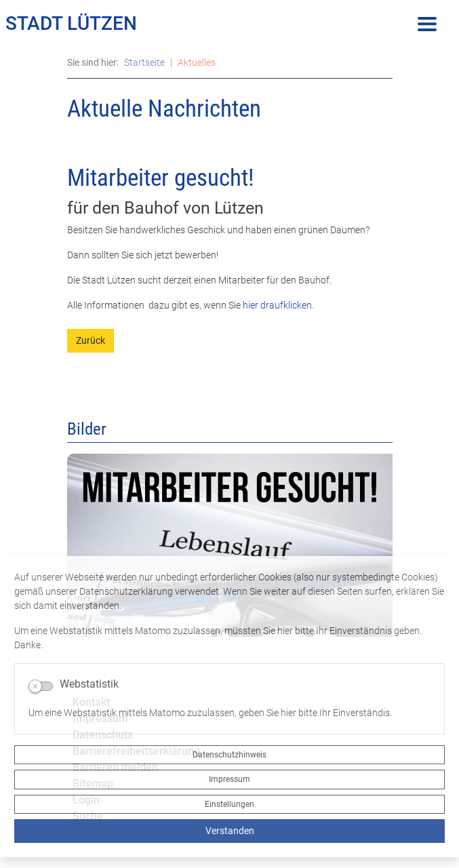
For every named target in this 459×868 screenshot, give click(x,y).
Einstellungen (229, 804)
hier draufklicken (276, 305)
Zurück (91, 340)
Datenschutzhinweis (229, 755)
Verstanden (230, 831)
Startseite (144, 62)
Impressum (229, 779)
